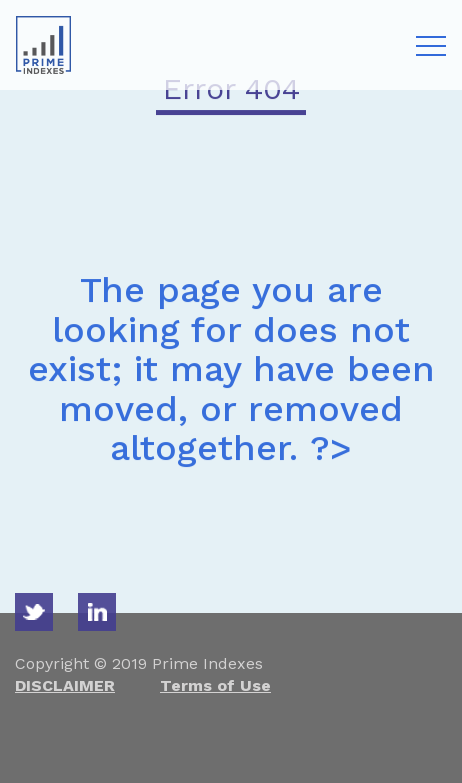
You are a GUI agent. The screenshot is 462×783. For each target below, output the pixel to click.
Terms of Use (215, 685)
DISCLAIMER (65, 685)
